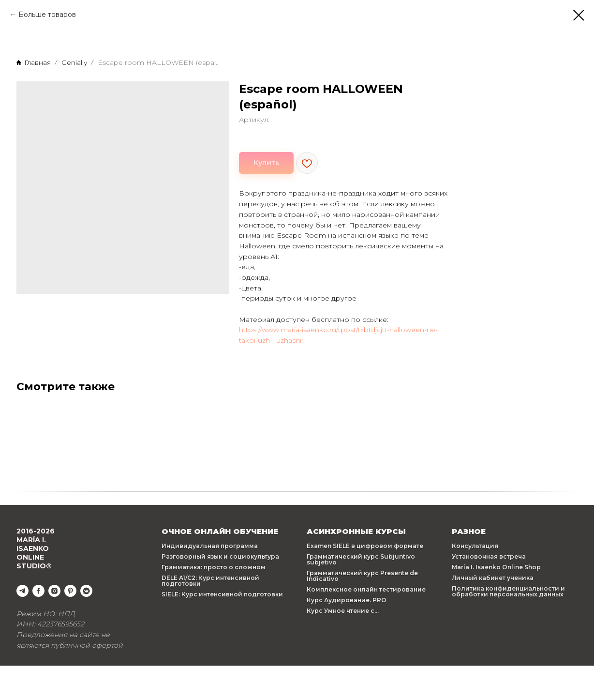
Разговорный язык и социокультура (220, 556)
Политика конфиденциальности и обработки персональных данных (508, 591)
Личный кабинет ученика (493, 578)
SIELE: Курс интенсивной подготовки (222, 594)
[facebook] (38, 591)
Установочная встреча (489, 556)
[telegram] (22, 591)
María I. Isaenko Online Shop (496, 567)
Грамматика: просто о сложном (214, 567)
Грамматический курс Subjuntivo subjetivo (361, 559)
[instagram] (54, 591)
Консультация (475, 546)
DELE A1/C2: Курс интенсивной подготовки (210, 581)
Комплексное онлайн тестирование (366, 589)
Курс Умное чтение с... (343, 611)
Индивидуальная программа (210, 546)
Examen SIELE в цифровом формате (365, 546)
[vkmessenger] (86, 591)
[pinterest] (70, 591)
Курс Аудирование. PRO (347, 600)
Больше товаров (47, 15)
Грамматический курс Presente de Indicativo (362, 576)
